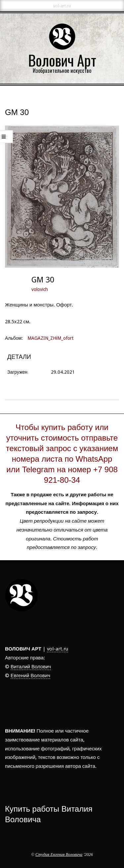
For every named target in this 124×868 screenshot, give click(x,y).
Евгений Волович (30, 676)
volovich (40, 289)
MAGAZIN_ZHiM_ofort (50, 338)
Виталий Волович (31, 667)
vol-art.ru (58, 649)
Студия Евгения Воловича (59, 854)
